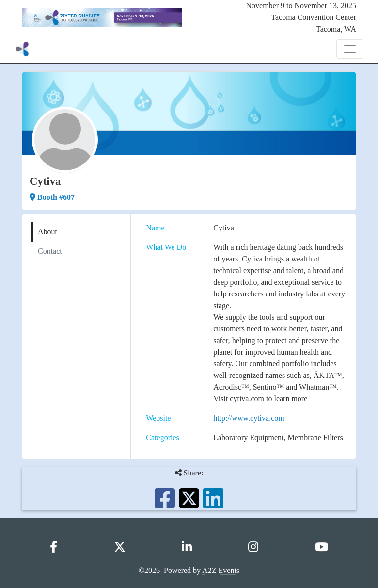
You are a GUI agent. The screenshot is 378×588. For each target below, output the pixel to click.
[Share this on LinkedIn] (213, 504)
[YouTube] (322, 547)
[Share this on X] (189, 504)
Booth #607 (52, 197)
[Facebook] (54, 547)
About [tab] (47, 232)
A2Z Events (221, 570)
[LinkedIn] (187, 547)
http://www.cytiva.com (249, 418)
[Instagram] (253, 547)
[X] (120, 547)
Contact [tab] (50, 251)
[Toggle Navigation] (350, 49)
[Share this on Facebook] (165, 504)
